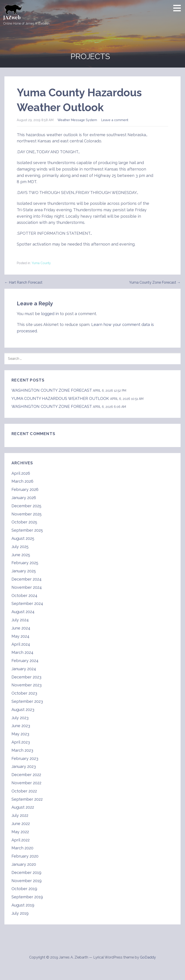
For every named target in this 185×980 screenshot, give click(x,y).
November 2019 (27, 881)
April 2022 (21, 840)
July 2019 (20, 913)
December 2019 (26, 873)
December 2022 (26, 775)
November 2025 (27, 514)
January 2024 (24, 669)
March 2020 (22, 848)
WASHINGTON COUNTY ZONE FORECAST (52, 390)
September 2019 (27, 897)
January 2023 (24, 766)
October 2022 (24, 791)
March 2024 (22, 652)
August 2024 (23, 612)
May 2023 (20, 734)
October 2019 (24, 889)
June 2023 (21, 726)
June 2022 (21, 824)
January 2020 (24, 864)
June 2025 (21, 555)
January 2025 (24, 571)
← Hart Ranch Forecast (23, 282)
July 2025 (20, 547)
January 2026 (24, 498)
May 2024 (20, 636)
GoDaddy (148, 957)
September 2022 (27, 799)
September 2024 (27, 603)
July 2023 (20, 718)
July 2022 (20, 815)
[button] (179, 8)
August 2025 (23, 538)
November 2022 (26, 783)
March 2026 (22, 481)
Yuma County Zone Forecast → (155, 282)
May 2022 (20, 832)
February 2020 (25, 856)
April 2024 (21, 644)
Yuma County (41, 263)
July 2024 (20, 620)
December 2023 (26, 677)
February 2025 (25, 563)
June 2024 (21, 628)
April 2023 (21, 742)
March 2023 (22, 750)
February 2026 (25, 489)
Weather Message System (77, 120)
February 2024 (25, 661)
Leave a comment (115, 120)
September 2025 (27, 530)
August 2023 (23, 710)
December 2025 (26, 506)
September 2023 (27, 701)
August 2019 (23, 905)
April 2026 (21, 473)
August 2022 (23, 807)
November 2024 (27, 587)
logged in (50, 314)
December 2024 (27, 579)
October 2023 (24, 693)
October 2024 (24, 596)
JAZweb (12, 17)
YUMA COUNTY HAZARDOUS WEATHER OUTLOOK (60, 398)
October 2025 (24, 522)
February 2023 (25, 758)
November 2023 (27, 685)
